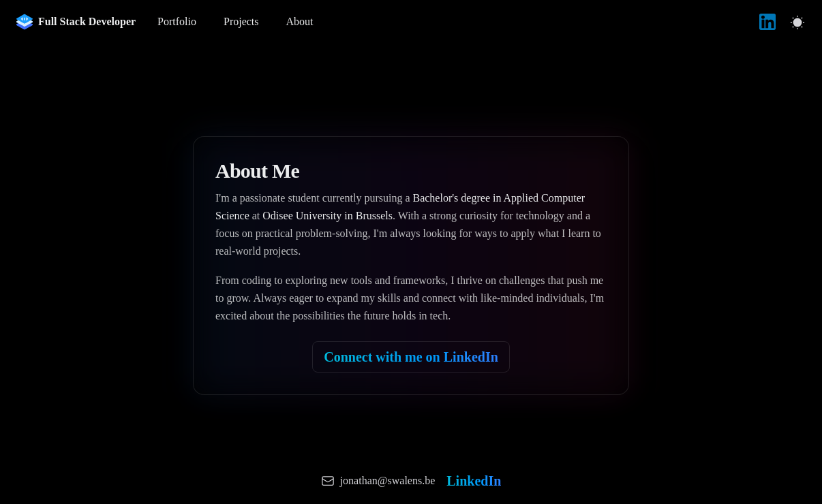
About (300, 21)
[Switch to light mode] (797, 22)
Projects (241, 21)
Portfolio (177, 21)
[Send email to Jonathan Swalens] (378, 481)
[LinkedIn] (767, 22)
